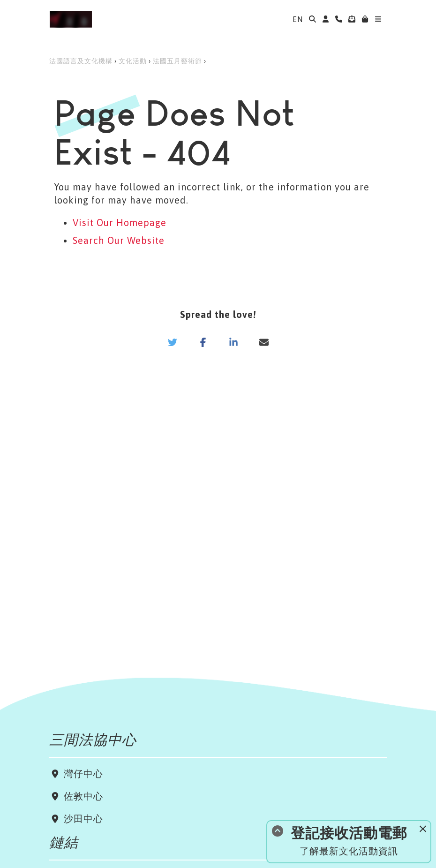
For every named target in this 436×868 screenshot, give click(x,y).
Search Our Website (119, 240)
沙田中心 (82, 819)
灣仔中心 (82, 774)
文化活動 (133, 61)
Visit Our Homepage (120, 223)
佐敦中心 (82, 796)
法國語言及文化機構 (81, 61)
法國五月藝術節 (177, 61)
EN (298, 19)
